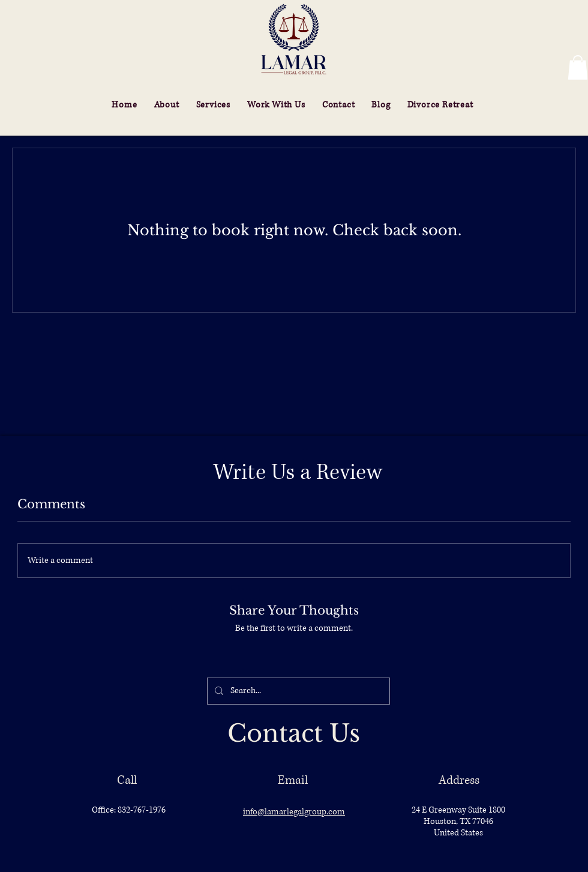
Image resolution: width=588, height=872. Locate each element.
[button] (578, 68)
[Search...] (297, 691)
